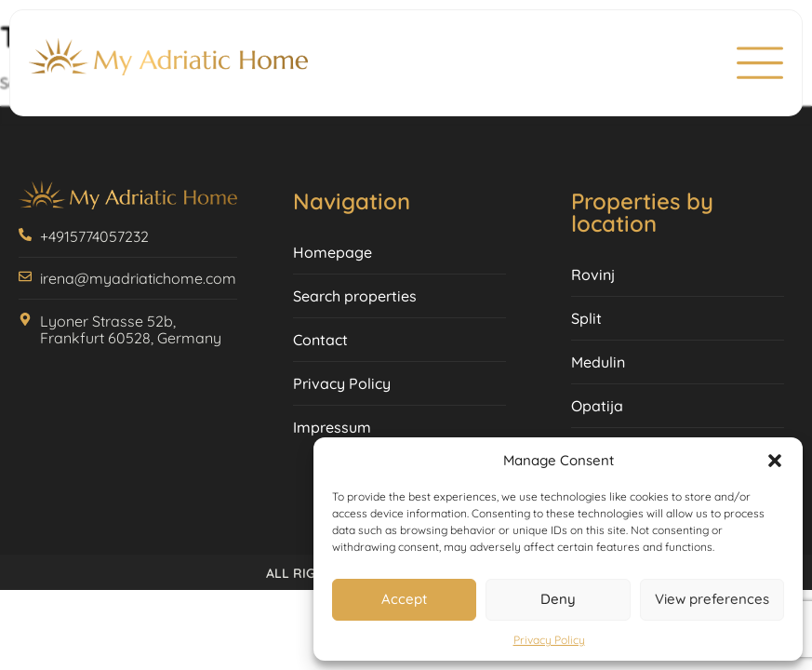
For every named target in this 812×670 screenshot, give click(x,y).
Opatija (597, 406)
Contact (320, 340)
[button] (775, 461)
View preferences (712, 599)
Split (586, 318)
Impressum (332, 427)
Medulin (598, 362)
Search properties (355, 296)
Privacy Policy (549, 640)
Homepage (333, 252)
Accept (404, 599)
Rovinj (593, 275)
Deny (558, 599)
